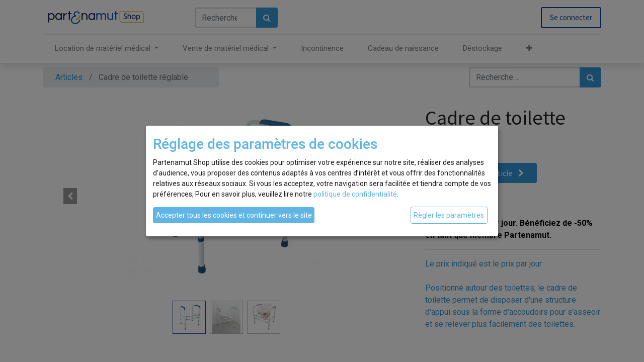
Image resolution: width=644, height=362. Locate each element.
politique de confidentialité (355, 194)
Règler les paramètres (449, 215)
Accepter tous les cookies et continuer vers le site (234, 215)
